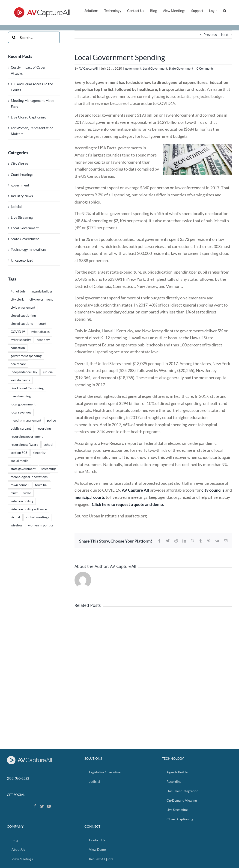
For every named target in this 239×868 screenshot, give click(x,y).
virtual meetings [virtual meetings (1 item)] (37, 517)
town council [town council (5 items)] (20, 485)
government (133, 68)
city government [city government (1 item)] (41, 299)
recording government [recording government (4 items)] (27, 437)
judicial (16, 207)
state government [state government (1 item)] (23, 469)
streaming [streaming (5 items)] (48, 469)
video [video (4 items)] (27, 493)
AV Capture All (135, 490)
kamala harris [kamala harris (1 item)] (20, 380)
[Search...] (34, 37)
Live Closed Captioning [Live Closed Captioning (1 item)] (27, 388)
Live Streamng (22, 217)
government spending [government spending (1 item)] (26, 356)
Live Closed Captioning (28, 117)
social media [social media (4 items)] (19, 461)
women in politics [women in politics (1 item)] (41, 525)
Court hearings (22, 174)
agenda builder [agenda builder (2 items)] (42, 291)
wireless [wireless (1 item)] (16, 525)
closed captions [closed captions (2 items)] (22, 324)
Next (225, 35)
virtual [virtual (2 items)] (15, 517)
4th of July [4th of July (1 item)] (18, 291)
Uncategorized (22, 260)
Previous (210, 35)
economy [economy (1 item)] (43, 340)
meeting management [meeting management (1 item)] (26, 420)
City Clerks (19, 164)
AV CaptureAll (88, 68)
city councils (213, 490)
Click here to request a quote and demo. (128, 504)
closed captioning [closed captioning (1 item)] (23, 316)
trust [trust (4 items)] (14, 493)
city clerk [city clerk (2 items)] (17, 299)
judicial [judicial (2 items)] (48, 372)
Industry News (22, 196)
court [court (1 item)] (42, 324)
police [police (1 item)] (51, 420)
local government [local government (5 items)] (23, 404)
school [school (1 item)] (49, 445)
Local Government (155, 68)
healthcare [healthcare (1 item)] (18, 364)
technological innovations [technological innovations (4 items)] (29, 477)
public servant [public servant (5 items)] (21, 428)
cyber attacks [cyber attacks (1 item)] (40, 332)
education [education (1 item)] (18, 348)
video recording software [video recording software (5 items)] (29, 509)
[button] (225, 10)
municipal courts (90, 497)
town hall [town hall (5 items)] (42, 485)
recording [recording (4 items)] (44, 428)
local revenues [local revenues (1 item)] (21, 412)
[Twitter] (42, 806)
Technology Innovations (29, 249)
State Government (181, 68)
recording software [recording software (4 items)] (24, 445)
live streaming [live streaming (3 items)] (21, 396)
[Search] (14, 37)
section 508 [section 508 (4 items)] (19, 453)
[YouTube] (49, 806)
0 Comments (205, 68)
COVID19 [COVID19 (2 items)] (18, 332)
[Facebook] (35, 806)
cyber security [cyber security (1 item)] (21, 340)
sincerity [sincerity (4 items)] (39, 453)
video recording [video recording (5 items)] (22, 501)
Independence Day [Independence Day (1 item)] (24, 372)
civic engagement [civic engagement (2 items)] (23, 307)
